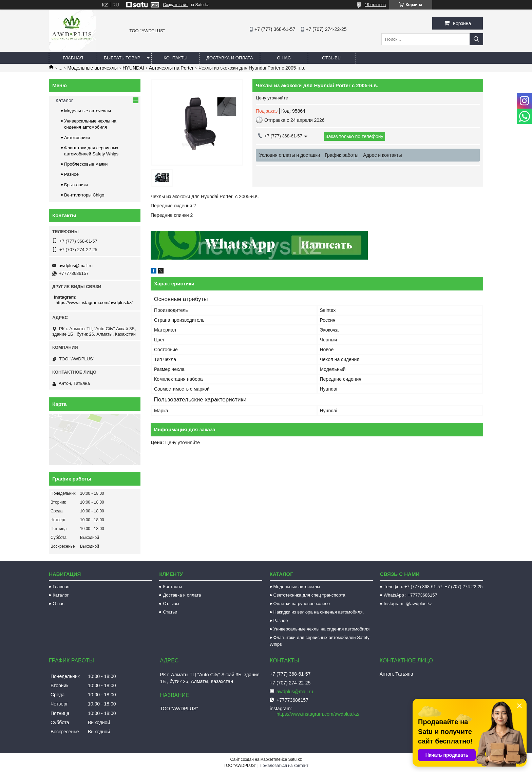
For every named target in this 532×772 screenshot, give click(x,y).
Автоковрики (77, 138)
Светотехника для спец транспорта (309, 595)
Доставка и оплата (230, 58)
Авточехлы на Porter (171, 68)
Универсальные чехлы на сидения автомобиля (322, 629)
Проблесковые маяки (86, 164)
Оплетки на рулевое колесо (302, 604)
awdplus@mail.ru (76, 266)
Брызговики (76, 185)
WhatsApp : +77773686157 (411, 595)
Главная (73, 58)
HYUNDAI (133, 68)
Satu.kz (295, 759)
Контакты (175, 58)
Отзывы (332, 58)
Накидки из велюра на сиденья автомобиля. (319, 612)
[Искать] (476, 39)
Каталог (64, 100)
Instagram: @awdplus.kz (408, 604)
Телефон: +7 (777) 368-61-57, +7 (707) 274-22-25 (433, 587)
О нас (284, 58)
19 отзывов (375, 5)
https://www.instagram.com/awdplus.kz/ (94, 303)
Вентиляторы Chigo (84, 195)
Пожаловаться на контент (284, 766)
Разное (71, 174)
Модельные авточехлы (93, 68)
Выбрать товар (122, 58)
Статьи (170, 612)
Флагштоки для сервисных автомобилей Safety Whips (320, 641)
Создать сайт (175, 5)
